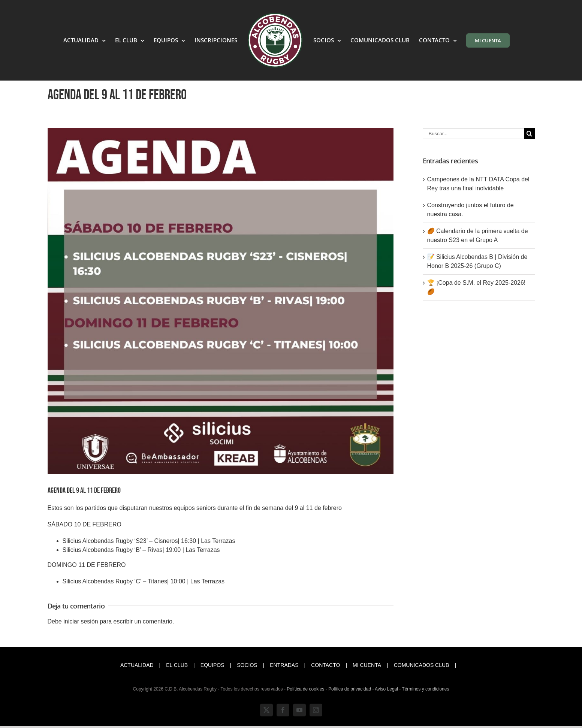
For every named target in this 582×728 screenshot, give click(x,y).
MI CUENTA (367, 665)
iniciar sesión (82, 621)
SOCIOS (247, 665)
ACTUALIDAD (137, 665)
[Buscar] (529, 134)
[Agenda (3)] (221, 301)
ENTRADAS (284, 665)
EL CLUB (177, 665)
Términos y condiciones (425, 689)
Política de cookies (305, 689)
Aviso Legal (386, 689)
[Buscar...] (473, 134)
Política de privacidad (350, 689)
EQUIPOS (212, 665)
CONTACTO (325, 665)
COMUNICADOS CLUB (422, 665)
